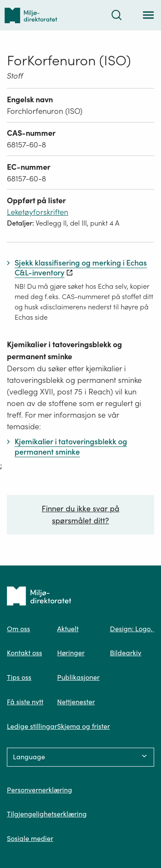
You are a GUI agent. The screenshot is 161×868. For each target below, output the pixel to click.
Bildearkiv (126, 653)
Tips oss (19, 677)
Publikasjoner (78, 677)
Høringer (71, 653)
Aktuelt (68, 629)
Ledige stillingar (32, 726)
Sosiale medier (30, 838)
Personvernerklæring (39, 790)
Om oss (18, 629)
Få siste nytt (25, 702)
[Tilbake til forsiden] (31, 15)
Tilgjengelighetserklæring (47, 814)
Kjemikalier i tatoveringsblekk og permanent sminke (64, 350)
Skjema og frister (84, 726)
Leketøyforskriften (38, 212)
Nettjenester (76, 702)
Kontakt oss (24, 653)
